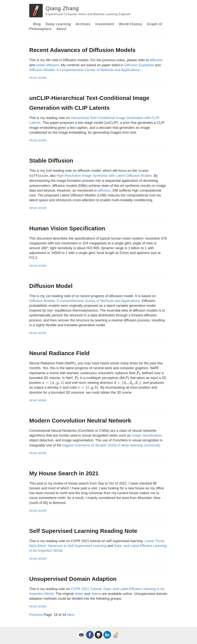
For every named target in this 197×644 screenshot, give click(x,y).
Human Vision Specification (67, 228)
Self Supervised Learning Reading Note (83, 531)
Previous (36, 615)
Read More (38, 78)
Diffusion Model (51, 286)
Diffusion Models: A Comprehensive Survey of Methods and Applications (85, 70)
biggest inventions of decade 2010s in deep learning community (111, 445)
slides (79, 594)
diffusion (156, 60)
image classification (147, 435)
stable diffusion (48, 65)
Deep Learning (58, 24)
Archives (83, 24)
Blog (37, 24)
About (61, 29)
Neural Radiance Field (59, 353)
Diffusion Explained (139, 65)
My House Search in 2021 (64, 473)
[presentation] (138, 373)
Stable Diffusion (51, 161)
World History (131, 24)
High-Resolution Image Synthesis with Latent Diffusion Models (104, 176)
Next (71, 615)
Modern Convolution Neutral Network (80, 421)
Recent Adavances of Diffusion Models (82, 50)
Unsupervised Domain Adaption (73, 579)
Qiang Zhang (62, 8)
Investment (105, 24)
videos (96, 594)
